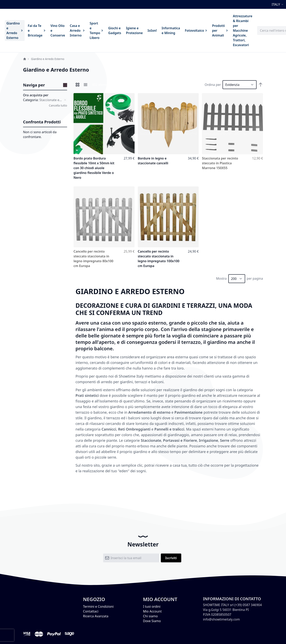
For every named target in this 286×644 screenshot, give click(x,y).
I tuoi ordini (152, 606)
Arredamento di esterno (150, 412)
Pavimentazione (189, 412)
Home (25, 59)
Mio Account (152, 611)
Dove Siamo (152, 621)
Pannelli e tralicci (169, 429)
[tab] (45, 85)
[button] (278, 4)
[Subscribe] (171, 558)
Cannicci (109, 429)
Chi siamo (150, 616)
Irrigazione (208, 440)
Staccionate (151, 440)
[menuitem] (15, 30)
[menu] (129, 30)
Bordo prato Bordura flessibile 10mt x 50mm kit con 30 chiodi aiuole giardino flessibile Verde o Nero (94, 168)
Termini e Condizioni (98, 606)
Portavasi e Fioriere (180, 440)
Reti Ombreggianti (134, 429)
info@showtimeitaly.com (221, 619)
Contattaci (91, 611)
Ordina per (213, 85)
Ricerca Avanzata (96, 616)
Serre (225, 440)
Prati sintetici (87, 395)
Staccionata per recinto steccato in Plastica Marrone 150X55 (220, 163)
